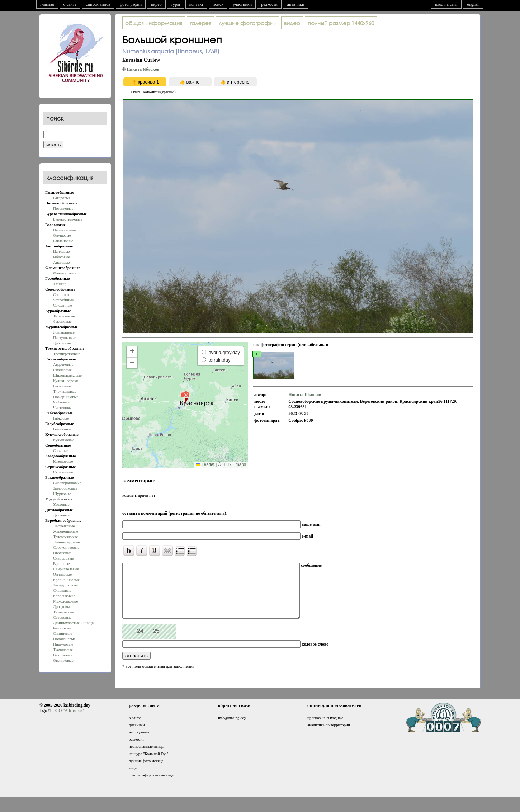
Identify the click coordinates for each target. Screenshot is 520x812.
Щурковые (62, 494)
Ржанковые (62, 370)
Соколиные (63, 305)
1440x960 (341, 23)
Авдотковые (63, 364)
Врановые (62, 563)
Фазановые (62, 321)
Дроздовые (62, 606)
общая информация (154, 23)
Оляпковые (62, 574)
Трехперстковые (67, 354)
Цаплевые (61, 251)
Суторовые (62, 617)
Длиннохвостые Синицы (74, 623)
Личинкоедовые (66, 542)
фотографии (131, 4)
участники (242, 4)
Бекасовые (62, 386)
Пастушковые (65, 337)
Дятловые (61, 515)
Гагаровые (62, 198)
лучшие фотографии (248, 23)
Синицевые (63, 633)
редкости (269, 4)
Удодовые (61, 504)
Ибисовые (62, 257)
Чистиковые (63, 407)
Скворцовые (63, 558)
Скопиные (62, 294)
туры (176, 4)
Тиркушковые (65, 391)
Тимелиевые (63, 612)
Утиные (60, 284)
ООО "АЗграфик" (68, 721)
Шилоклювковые (67, 375)
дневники (296, 4)
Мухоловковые (65, 601)
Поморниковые (66, 397)
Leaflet (205, 464)
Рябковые (61, 418)
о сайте (70, 4)
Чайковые (61, 402)
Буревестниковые (68, 219)
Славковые (62, 590)
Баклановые (63, 241)
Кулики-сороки (66, 381)
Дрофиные (62, 343)
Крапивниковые (66, 580)
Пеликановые (64, 230)
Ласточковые (64, 526)
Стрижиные (63, 472)
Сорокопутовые (66, 547)
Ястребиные (63, 300)
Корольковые (64, 596)
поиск (218, 4)
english (473, 4)
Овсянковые (63, 660)
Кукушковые (64, 440)
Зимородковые (65, 488)
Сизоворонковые (67, 483)
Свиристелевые (66, 569)
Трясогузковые (65, 537)
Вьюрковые (63, 655)
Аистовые (61, 262)
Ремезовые (62, 628)
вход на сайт (446, 4)
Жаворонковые (66, 531)
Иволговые (62, 553)
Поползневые (64, 639)
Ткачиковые (63, 650)
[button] (185, 398)
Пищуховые (63, 644)
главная (47, 4)
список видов (98, 4)
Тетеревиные (64, 316)
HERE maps (234, 464)
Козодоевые (63, 461)
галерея (200, 23)
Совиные (61, 450)
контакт (196, 4)
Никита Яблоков (143, 69)
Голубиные (62, 429)
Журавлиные (64, 332)
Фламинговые (65, 273)
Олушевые (62, 235)
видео (156, 4)
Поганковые (63, 208)
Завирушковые (65, 585)
